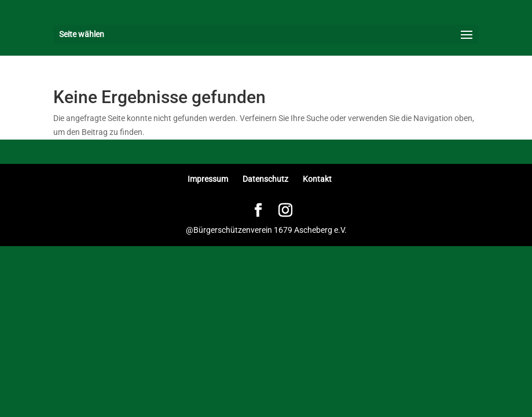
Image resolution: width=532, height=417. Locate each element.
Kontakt (317, 179)
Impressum (208, 179)
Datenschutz (265, 179)
